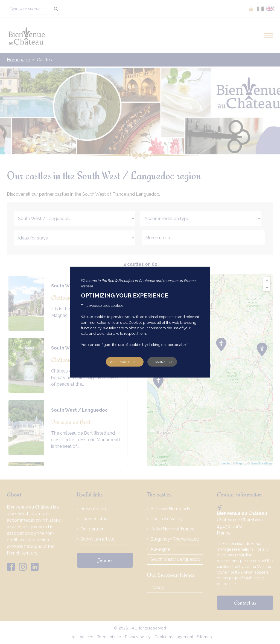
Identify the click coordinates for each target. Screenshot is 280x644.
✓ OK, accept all (125, 362)
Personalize (162, 362)
